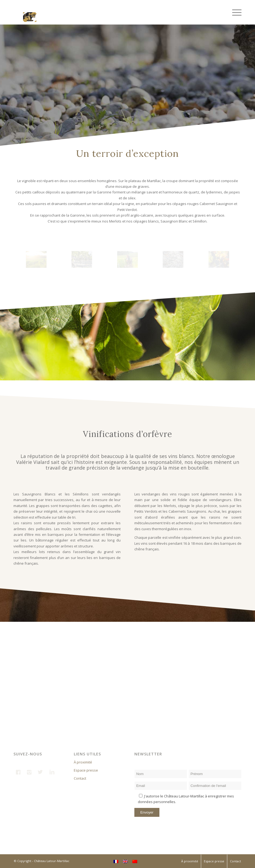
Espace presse (86, 770)
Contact (80, 778)
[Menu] (234, 12)
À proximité (83, 762)
